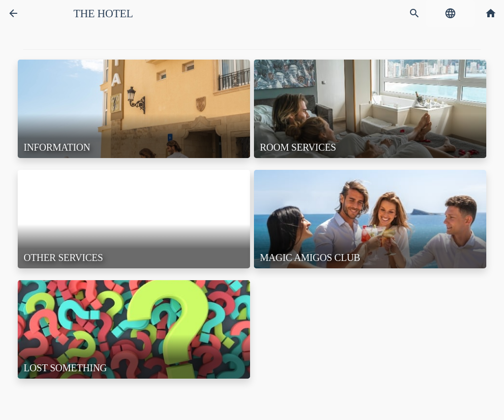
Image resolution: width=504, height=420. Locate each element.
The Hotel (103, 14)
